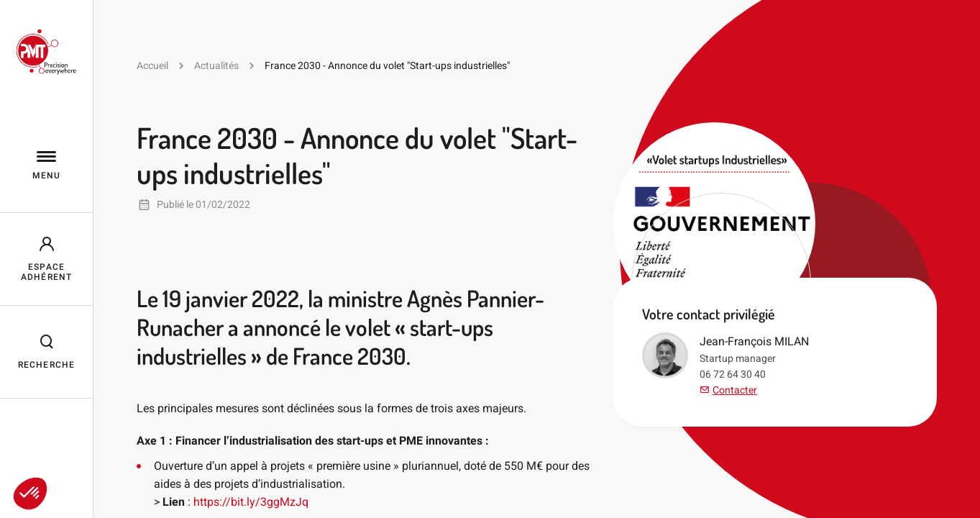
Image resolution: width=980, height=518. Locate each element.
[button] (30, 494)
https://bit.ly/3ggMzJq (251, 502)
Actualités (216, 65)
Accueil (152, 65)
